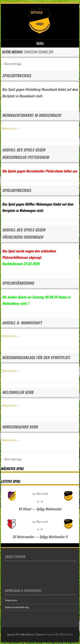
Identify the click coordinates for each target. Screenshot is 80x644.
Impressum (11, 600)
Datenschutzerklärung (17, 607)
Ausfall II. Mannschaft (22, 323)
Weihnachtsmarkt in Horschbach (31, 115)
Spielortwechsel (17, 76)
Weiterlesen (11, 128)
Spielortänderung (18, 283)
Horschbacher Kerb (20, 427)
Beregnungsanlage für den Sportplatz (36, 357)
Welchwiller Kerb (18, 392)
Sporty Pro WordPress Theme (25, 634)
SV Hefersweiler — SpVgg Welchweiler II (40, 537)
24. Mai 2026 (40, 493)
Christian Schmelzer (39, 52)
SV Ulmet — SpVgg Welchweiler (40, 509)
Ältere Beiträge (11, 64)
